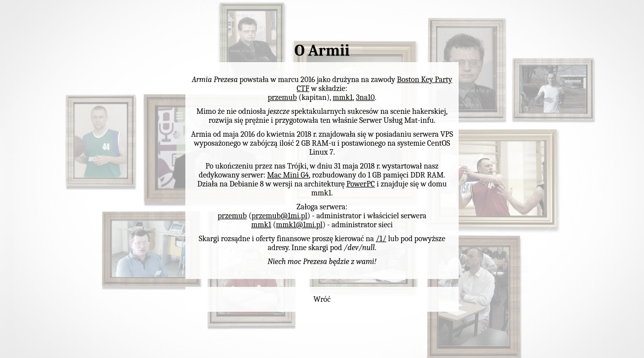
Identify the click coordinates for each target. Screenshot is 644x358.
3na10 (365, 97)
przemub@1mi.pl (279, 216)
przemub (282, 97)
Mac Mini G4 (288, 175)
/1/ (381, 239)
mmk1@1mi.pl (299, 225)
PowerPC (361, 184)
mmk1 (343, 97)
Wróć (322, 299)
